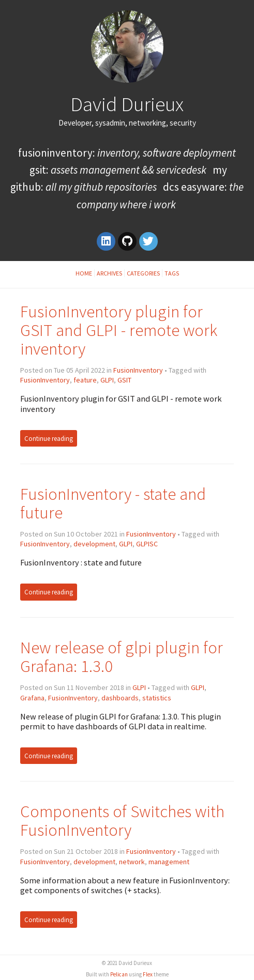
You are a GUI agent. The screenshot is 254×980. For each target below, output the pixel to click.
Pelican (119, 974)
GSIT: (118, 170)
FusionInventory (138, 370)
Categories (143, 273)
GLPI (107, 380)
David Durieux (127, 104)
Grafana (32, 698)
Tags (172, 273)
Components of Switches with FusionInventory (122, 821)
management (169, 862)
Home (84, 273)
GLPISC (147, 544)
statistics (157, 698)
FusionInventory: (127, 153)
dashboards (120, 698)
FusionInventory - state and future (113, 503)
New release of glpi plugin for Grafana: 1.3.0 (122, 657)
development (94, 544)
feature (85, 380)
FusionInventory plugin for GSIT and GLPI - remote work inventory (119, 330)
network (132, 862)
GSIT (124, 380)
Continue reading (49, 438)
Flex (148, 974)
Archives (109, 273)
